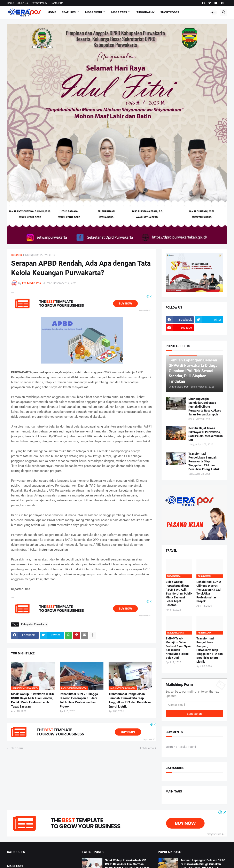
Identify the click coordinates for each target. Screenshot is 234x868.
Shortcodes (170, 12)
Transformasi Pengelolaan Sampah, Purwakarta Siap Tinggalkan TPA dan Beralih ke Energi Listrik (130, 700)
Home (10, 3)
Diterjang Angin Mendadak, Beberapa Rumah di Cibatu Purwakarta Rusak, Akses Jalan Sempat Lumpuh (205, 407)
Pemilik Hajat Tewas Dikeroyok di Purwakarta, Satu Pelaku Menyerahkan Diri (206, 434)
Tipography (146, 12)
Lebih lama (147, 748)
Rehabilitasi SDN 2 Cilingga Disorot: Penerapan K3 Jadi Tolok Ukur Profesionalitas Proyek (79, 700)
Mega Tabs (119, 12)
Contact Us (57, 3)
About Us (23, 3)
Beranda (17, 255)
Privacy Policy (39, 3)
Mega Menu (93, 12)
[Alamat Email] (194, 705)
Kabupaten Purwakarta (40, 255)
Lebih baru (16, 748)
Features (69, 12)
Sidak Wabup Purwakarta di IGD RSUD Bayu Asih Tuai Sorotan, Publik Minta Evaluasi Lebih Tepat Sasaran (33, 700)
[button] (214, 13)
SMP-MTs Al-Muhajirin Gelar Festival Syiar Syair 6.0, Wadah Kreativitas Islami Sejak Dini (178, 648)
